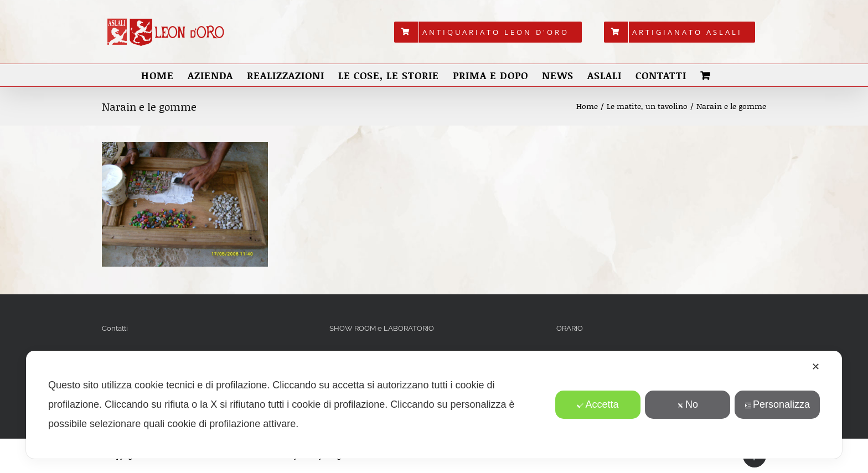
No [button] (688, 404)
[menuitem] (488, 32)
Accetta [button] (598, 404)
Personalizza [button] (777, 404)
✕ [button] (816, 367)
